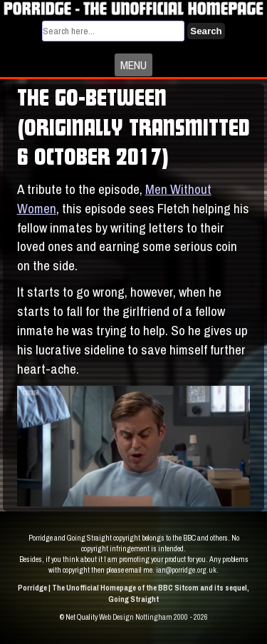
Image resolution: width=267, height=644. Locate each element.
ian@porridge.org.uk (186, 570)
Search (206, 31)
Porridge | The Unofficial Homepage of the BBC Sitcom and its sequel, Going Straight (133, 593)
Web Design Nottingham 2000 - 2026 (153, 617)
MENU (133, 65)
